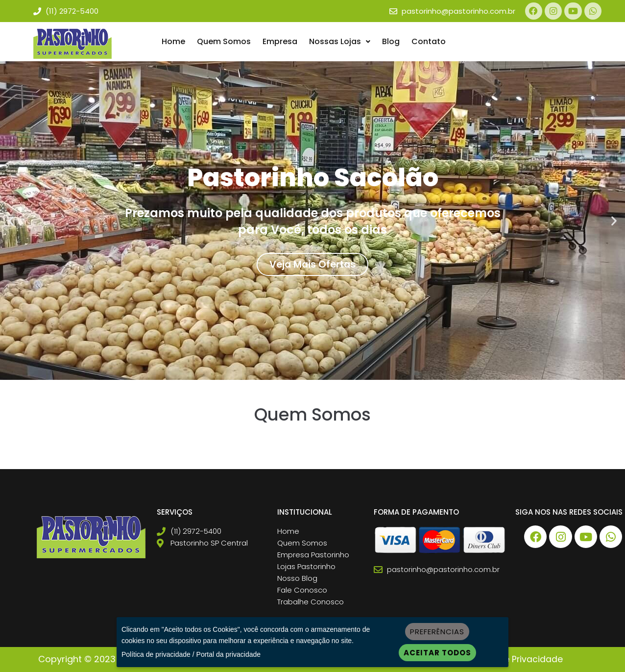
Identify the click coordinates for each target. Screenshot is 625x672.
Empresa (280, 42)
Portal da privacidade (229, 654)
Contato (429, 42)
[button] (340, 42)
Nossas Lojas (340, 42)
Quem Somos (224, 42)
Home (173, 42)
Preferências (437, 632)
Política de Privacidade (514, 660)
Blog (391, 42)
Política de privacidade (156, 654)
